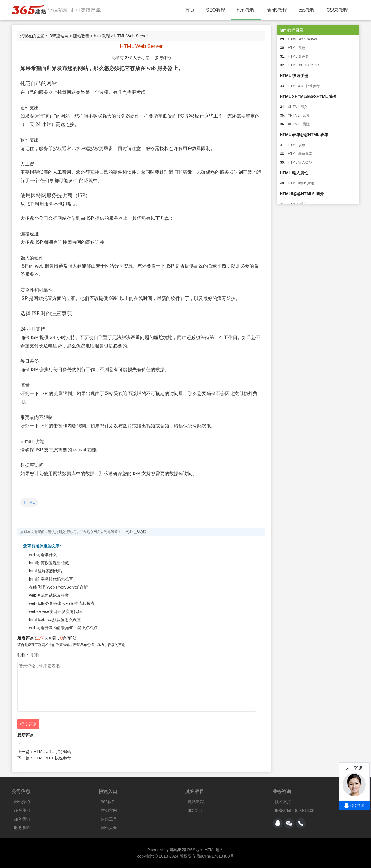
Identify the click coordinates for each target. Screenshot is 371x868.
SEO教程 (216, 10)
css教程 (307, 10)
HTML (29, 502)
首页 (190, 10)
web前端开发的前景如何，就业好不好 (63, 628)
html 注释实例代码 (46, 571)
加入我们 (22, 819)
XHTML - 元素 (299, 116)
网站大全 (109, 828)
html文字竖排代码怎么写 (51, 579)
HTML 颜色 (297, 48)
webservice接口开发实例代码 (55, 611)
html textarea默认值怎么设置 (55, 620)
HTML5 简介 (298, 204)
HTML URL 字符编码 (52, 752)
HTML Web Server (303, 39)
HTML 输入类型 (300, 162)
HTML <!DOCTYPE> (304, 65)
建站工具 (109, 819)
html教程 (246, 10)
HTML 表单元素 (300, 154)
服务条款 (22, 828)
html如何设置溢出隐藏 (49, 563)
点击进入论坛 (136, 532)
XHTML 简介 (298, 107)
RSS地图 (195, 850)
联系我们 (22, 810)
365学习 (195, 810)
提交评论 (28, 724)
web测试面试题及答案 (49, 595)
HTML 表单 (297, 145)
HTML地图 (214, 850)
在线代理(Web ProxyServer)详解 (58, 587)
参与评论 (163, 58)
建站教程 (81, 36)
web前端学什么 (43, 555)
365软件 (108, 802)
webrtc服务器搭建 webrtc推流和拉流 (62, 603)
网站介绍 (22, 802)
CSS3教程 (337, 10)
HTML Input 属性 (301, 183)
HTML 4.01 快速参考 (52, 758)
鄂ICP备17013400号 (215, 856)
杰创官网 (109, 810)
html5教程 (277, 10)
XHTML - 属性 (299, 124)
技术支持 (283, 802)
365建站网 (59, 36)
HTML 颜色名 (298, 56)
